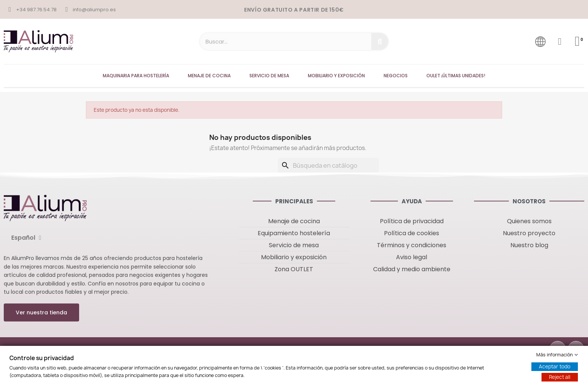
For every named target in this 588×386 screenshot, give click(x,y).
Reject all (560, 377)
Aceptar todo (555, 366)
